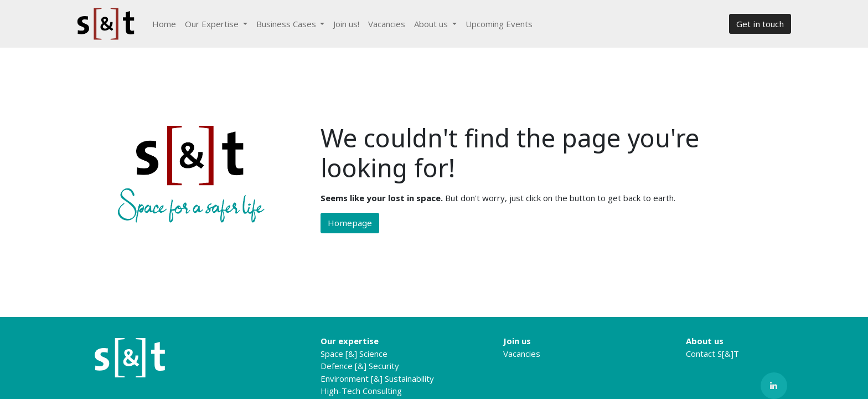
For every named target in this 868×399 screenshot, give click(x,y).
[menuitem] (164, 24)
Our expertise (350, 341)
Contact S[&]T (712, 354)
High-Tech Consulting (361, 391)
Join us (517, 341)
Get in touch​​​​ (760, 24)
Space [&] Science (354, 354)
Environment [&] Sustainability (377, 378)
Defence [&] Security (360, 366)
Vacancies (522, 354)
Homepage (350, 223)
